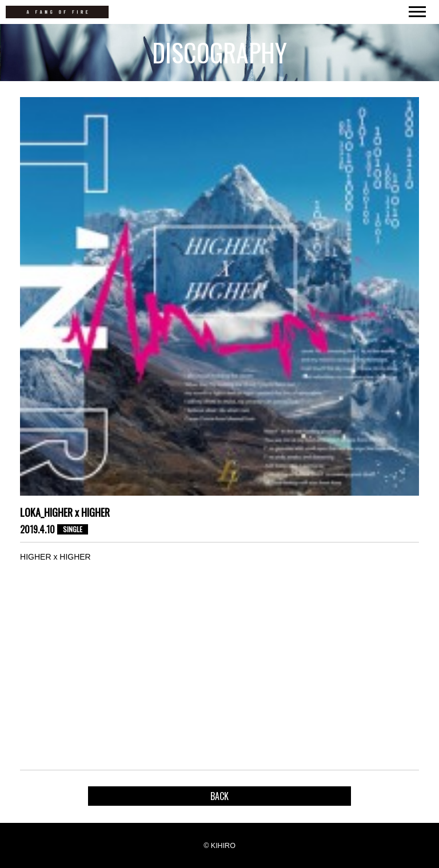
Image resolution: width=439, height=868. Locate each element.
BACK (219, 796)
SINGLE (73, 529)
